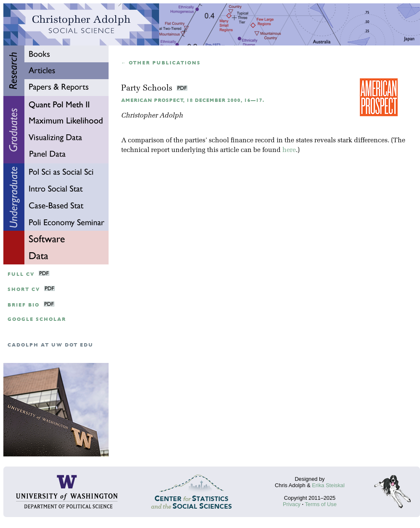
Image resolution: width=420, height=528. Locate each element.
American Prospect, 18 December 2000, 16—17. (193, 100)
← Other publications (161, 63)
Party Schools (148, 89)
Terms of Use (320, 504)
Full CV (21, 274)
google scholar (37, 319)
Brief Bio (24, 305)
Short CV (24, 289)
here (289, 150)
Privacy (292, 504)
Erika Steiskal (328, 485)
